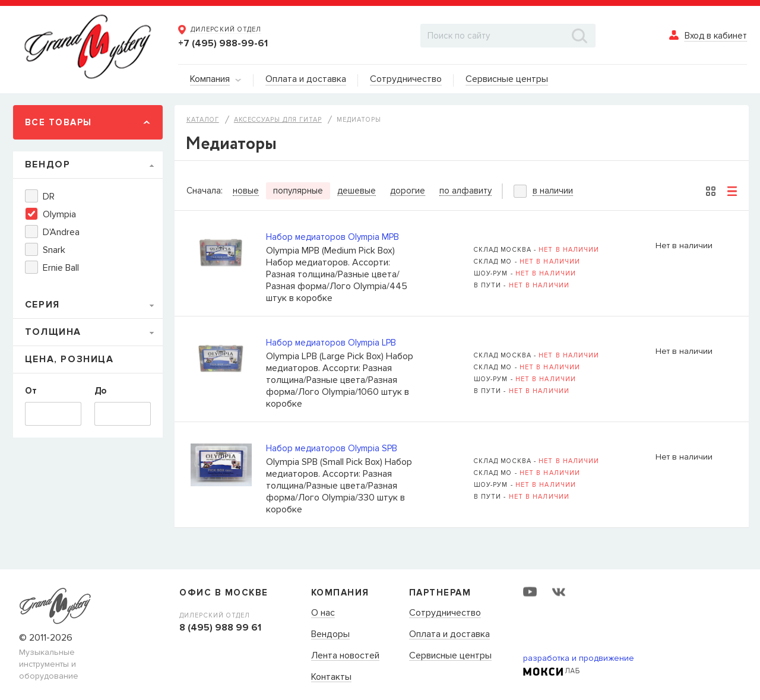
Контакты (331, 677)
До (100, 391)
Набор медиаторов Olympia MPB (332, 237)
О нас (323, 613)
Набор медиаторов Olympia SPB (332, 448)
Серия (42, 305)
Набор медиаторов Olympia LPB (331, 343)
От (31, 391)
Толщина (53, 332)
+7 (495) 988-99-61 (223, 43)
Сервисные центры (450, 656)
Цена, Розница (69, 359)
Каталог (203, 120)
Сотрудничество (445, 613)
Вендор (48, 164)
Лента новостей (345, 656)
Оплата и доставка (449, 635)
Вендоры (330, 635)
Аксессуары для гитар (278, 120)
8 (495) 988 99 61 (220, 628)
